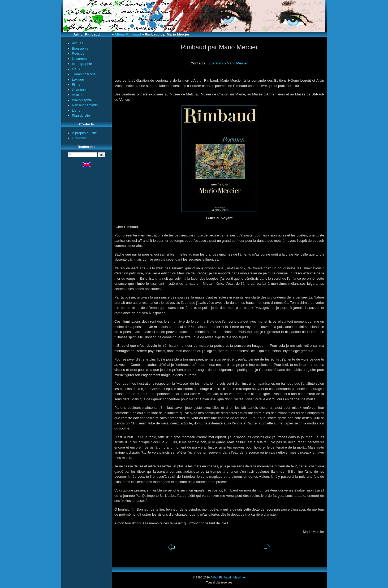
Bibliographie (82, 100)
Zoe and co (217, 63)
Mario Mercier (237, 63)
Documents (81, 59)
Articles (78, 95)
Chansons (80, 90)
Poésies (78, 53)
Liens (76, 110)
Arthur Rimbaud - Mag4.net (228, 577)
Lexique (78, 79)
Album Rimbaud (128, 34)
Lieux (76, 69)
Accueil (77, 43)
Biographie (80, 48)
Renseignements (85, 105)
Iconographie (82, 64)
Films (76, 84)
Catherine (79, 138)
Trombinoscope (84, 74)
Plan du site (81, 115)
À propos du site (84, 133)
